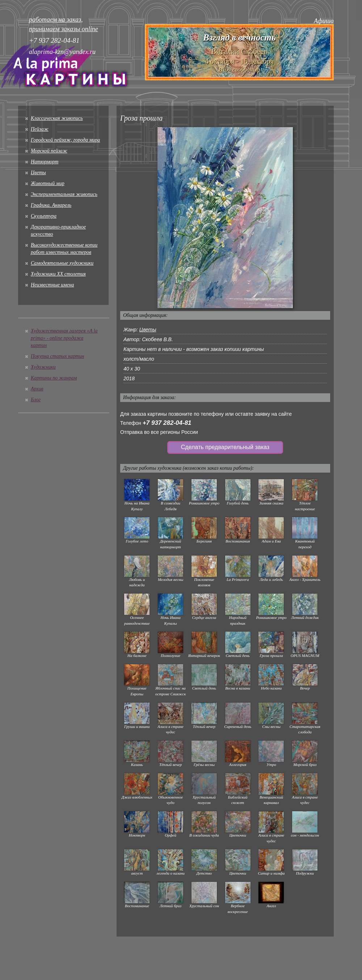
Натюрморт (45, 162)
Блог (36, 400)
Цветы (38, 173)
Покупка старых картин (57, 356)
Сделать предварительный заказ (225, 447)
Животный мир (48, 183)
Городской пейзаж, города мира (65, 140)
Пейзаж (40, 129)
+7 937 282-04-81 (167, 423)
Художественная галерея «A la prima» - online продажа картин (64, 338)
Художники (43, 367)
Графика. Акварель (51, 205)
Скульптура (44, 216)
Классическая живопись (57, 118)
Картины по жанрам (54, 378)
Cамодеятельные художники (62, 263)
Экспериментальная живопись (64, 194)
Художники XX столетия (58, 274)
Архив (37, 389)
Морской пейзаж (49, 151)
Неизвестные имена (52, 285)
